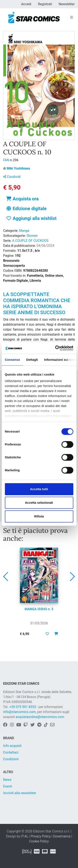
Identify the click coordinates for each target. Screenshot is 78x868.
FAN (7, 160)
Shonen (32, 236)
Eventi (8, 786)
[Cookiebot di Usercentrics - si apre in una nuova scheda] (56, 348)
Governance (62, 836)
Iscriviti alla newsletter (20, 793)
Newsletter (67, 4)
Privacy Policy (41, 836)
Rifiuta (39, 516)
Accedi (26, 4)
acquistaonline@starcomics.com (40, 717)
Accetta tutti (39, 489)
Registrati (45, 4)
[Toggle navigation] (72, 17)
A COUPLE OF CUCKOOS (30, 241)
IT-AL (25, 836)
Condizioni (11, 759)
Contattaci (11, 752)
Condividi (12, 177)
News (7, 780)
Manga (24, 231)
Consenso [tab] (12, 360)
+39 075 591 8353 (23, 707)
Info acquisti (12, 746)
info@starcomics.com (19, 712)
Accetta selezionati (39, 503)
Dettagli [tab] (32, 360)
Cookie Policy (39, 841)
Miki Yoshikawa (18, 168)
